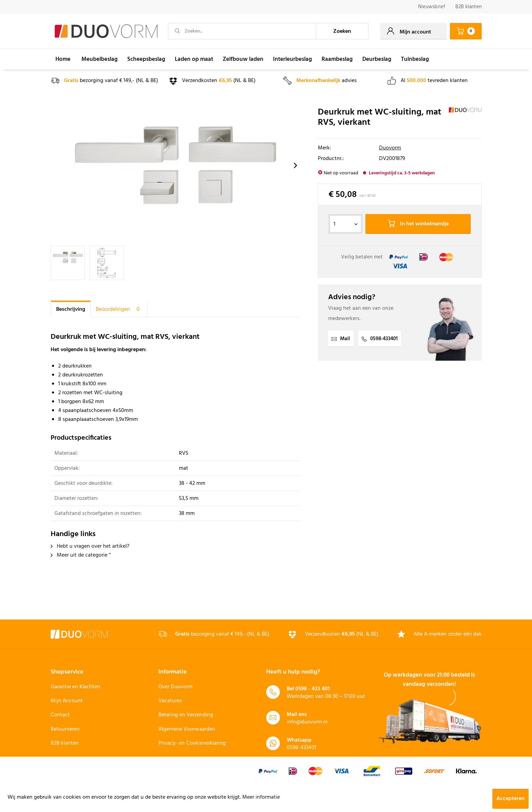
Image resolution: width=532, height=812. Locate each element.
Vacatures (170, 701)
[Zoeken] (342, 31)
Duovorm (390, 148)
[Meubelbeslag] (100, 59)
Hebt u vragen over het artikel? (90, 546)
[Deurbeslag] (377, 59)
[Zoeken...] (242, 31)
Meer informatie (261, 797)
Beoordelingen (119, 309)
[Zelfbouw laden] (243, 59)
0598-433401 (380, 339)
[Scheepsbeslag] (146, 59)
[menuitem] (432, 7)
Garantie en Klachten (75, 687)
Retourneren (65, 729)
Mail (341, 339)
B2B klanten (469, 7)
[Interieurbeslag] (293, 59)
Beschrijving (71, 309)
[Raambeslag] (337, 59)
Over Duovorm (176, 687)
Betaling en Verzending (186, 715)
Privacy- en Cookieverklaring (192, 743)
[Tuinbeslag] (415, 59)
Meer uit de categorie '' (81, 555)
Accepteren (510, 799)
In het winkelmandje (418, 224)
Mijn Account (67, 701)
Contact (60, 715)
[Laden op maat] (194, 59)
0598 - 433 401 (313, 689)
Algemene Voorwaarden (187, 729)
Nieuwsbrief (432, 7)
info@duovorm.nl (307, 722)
